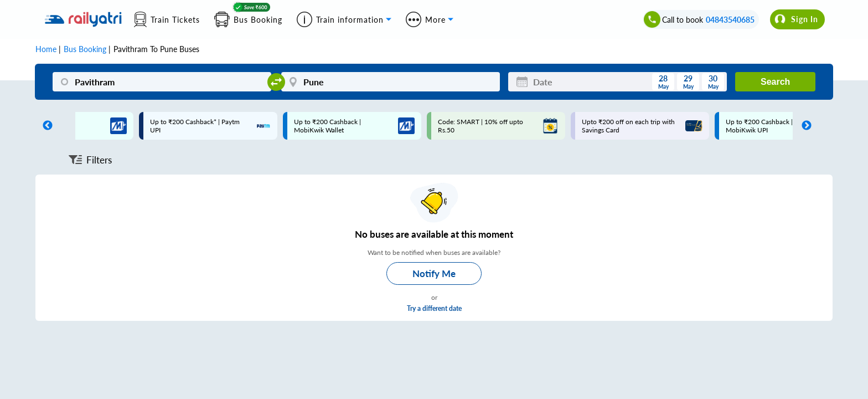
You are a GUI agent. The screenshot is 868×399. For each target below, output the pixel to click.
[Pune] (391, 82)
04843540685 (730, 20)
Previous (45, 126)
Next (804, 126)
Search (775, 82)
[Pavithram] (162, 82)
